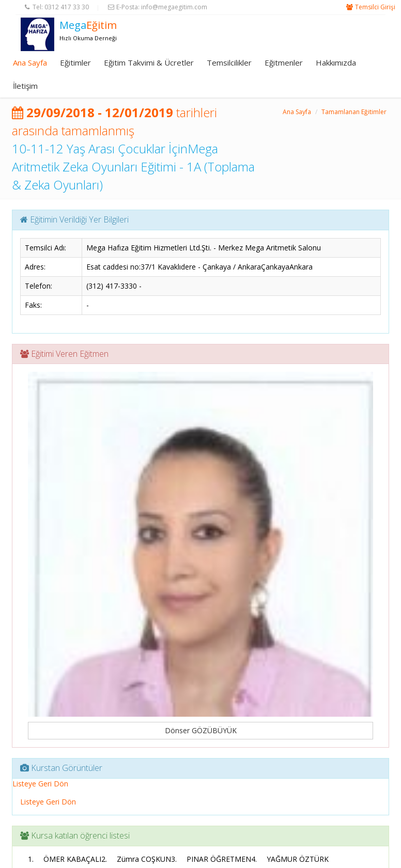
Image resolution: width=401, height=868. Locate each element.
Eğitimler (75, 62)
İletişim (25, 86)
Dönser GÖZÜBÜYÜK (201, 730)
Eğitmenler (284, 62)
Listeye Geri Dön (40, 784)
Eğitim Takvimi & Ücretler (149, 62)
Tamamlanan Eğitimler (354, 112)
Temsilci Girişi (375, 7)
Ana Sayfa (30, 62)
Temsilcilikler (229, 62)
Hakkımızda (336, 62)
